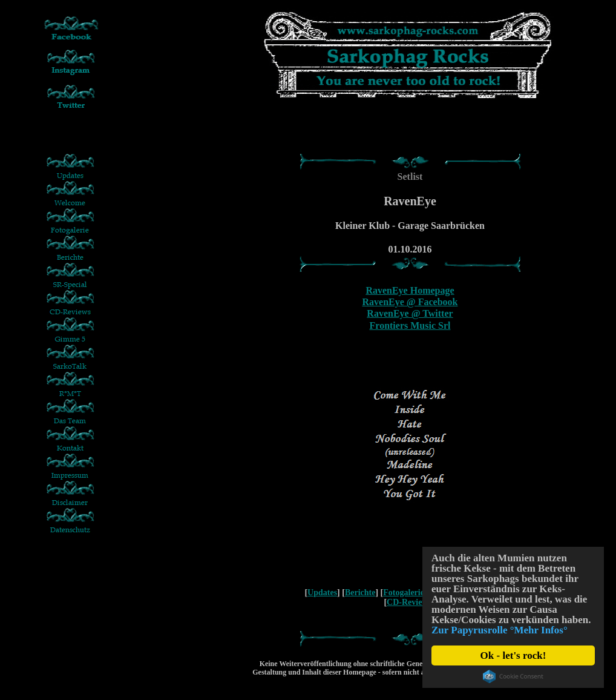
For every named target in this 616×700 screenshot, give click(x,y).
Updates (322, 593)
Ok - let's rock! (513, 655)
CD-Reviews (409, 602)
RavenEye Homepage (410, 290)
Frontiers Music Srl (410, 325)
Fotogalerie (404, 593)
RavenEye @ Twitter (410, 313)
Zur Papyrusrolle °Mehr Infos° (500, 630)
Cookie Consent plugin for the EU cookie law (513, 676)
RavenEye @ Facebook (410, 302)
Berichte (360, 593)
